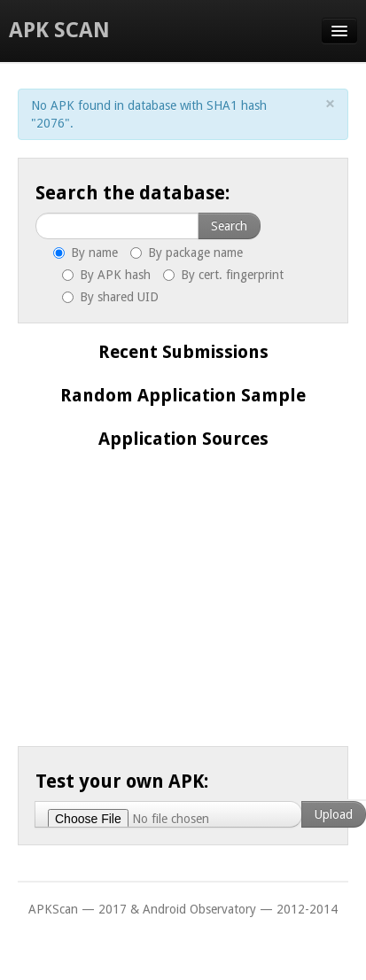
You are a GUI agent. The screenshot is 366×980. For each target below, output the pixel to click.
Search (229, 226)
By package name (187, 253)
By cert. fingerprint (223, 275)
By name (86, 253)
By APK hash (106, 275)
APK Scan (59, 30)
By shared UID (110, 297)
